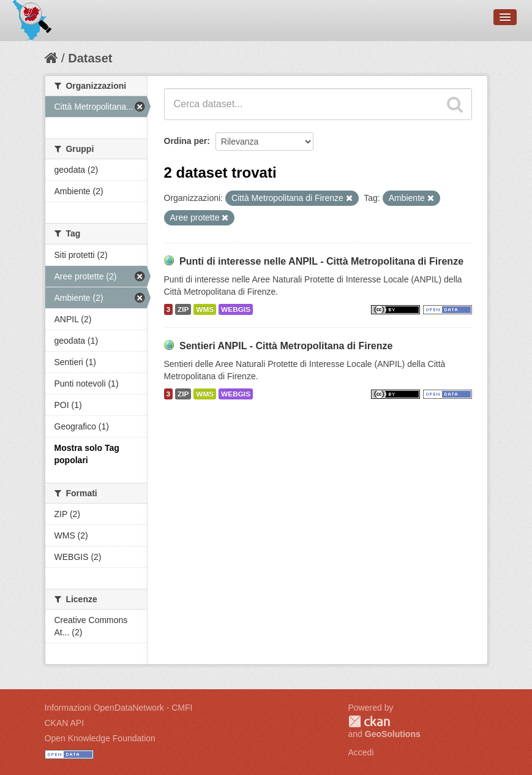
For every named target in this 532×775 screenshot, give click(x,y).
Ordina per (186, 141)
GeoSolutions (393, 734)
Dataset (90, 58)
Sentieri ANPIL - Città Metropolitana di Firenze (286, 346)
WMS (205, 309)
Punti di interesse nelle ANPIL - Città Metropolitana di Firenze (321, 261)
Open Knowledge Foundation (100, 738)
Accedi (361, 752)
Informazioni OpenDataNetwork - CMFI (119, 708)
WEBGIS (236, 309)
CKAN (369, 721)
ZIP (183, 309)
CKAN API (65, 723)
